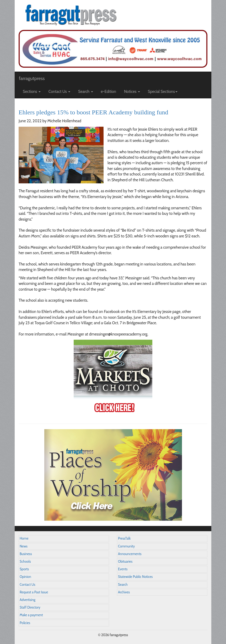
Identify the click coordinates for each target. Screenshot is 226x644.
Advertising (28, 600)
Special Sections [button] (163, 92)
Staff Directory (30, 607)
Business (26, 554)
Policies (25, 623)
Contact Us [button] (59, 92)
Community (126, 546)
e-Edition (109, 92)
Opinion (25, 577)
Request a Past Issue (34, 592)
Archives (124, 592)
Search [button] (86, 92)
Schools (25, 561)
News (24, 546)
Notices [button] (132, 92)
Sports (24, 569)
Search (123, 585)
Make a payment (31, 615)
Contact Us (27, 585)
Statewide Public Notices (135, 577)
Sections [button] (32, 92)
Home (24, 538)
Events (123, 569)
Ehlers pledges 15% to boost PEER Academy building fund (93, 112)
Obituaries (125, 561)
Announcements (130, 554)
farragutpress (32, 78)
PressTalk (124, 538)
